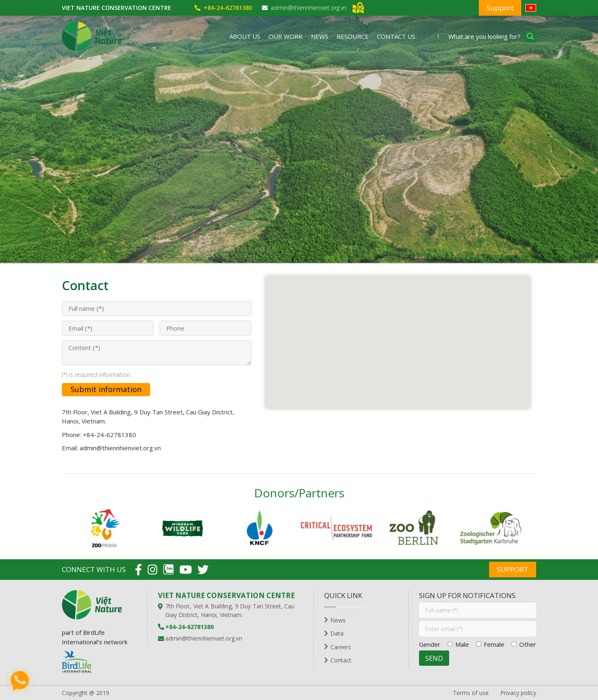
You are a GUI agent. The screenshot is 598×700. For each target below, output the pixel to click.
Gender (430, 644)
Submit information (106, 389)
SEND (434, 658)
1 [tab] (293, 260)
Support (500, 8)
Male (462, 644)
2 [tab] (305, 260)
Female (494, 644)
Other (528, 644)
